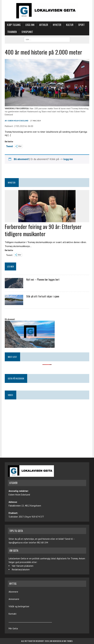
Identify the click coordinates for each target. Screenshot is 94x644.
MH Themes (68, 641)
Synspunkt (27, 32)
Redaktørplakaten (21, 569)
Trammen (12, 32)
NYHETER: (12, 182)
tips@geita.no (16, 543)
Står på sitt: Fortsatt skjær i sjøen (43, 296)
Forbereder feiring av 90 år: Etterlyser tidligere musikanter (43, 230)
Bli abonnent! (21, 159)
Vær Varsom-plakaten (23, 566)
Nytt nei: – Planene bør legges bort (43, 280)
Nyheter (57, 25)
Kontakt (13, 614)
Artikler (44, 25)
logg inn (68, 159)
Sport (81, 25)
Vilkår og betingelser (19, 606)
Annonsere (14, 599)
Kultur (70, 25)
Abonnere (13, 592)
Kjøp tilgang (14, 25)
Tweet (10, 146)
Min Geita (13, 628)
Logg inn (30, 25)
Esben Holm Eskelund (18, 121)
